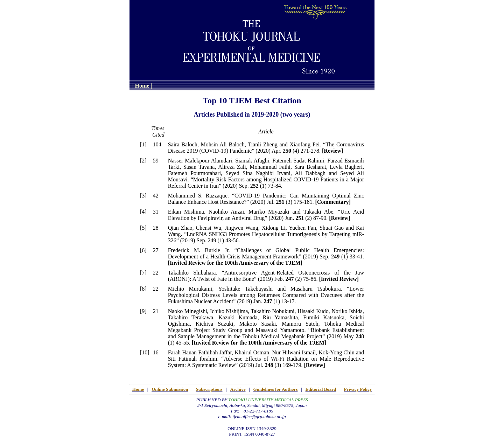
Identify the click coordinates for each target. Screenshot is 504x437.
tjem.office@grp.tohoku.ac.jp (259, 417)
